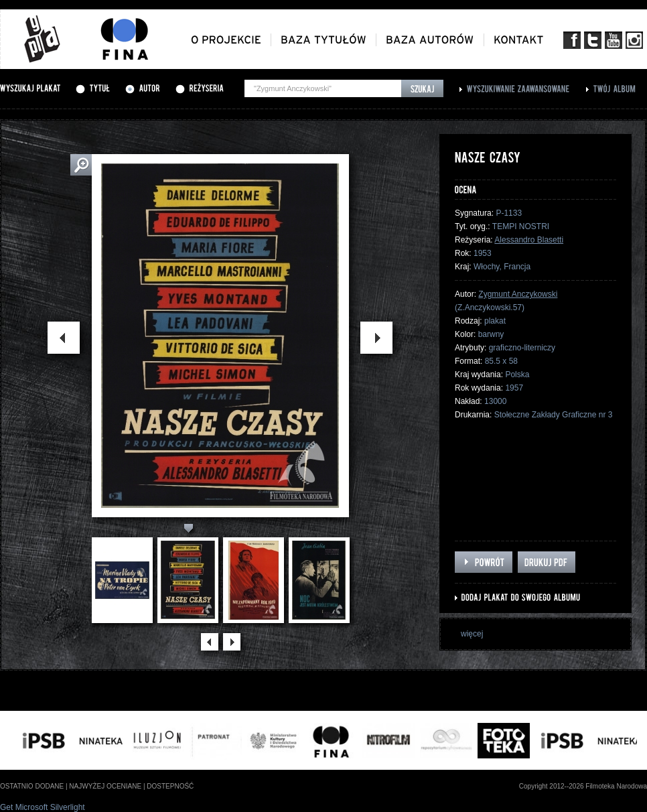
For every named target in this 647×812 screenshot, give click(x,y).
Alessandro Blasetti (529, 240)
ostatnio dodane (32, 786)
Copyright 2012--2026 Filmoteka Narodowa (583, 786)
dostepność (170, 786)
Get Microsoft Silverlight (43, 807)
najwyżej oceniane (105, 786)
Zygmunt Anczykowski (518, 294)
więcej (472, 634)
